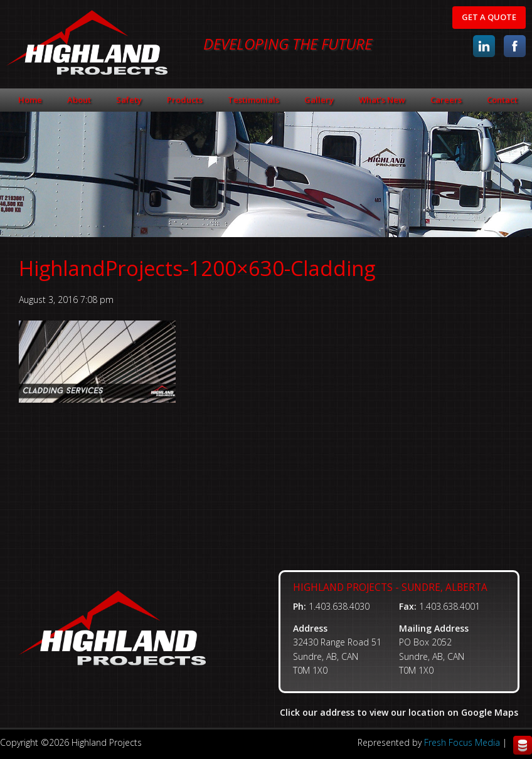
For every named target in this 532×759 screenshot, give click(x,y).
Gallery (319, 100)
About (79, 100)
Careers (446, 100)
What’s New (382, 100)
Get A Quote (489, 17)
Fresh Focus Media (462, 742)
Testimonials (253, 100)
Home (30, 100)
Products (185, 100)
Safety (129, 100)
